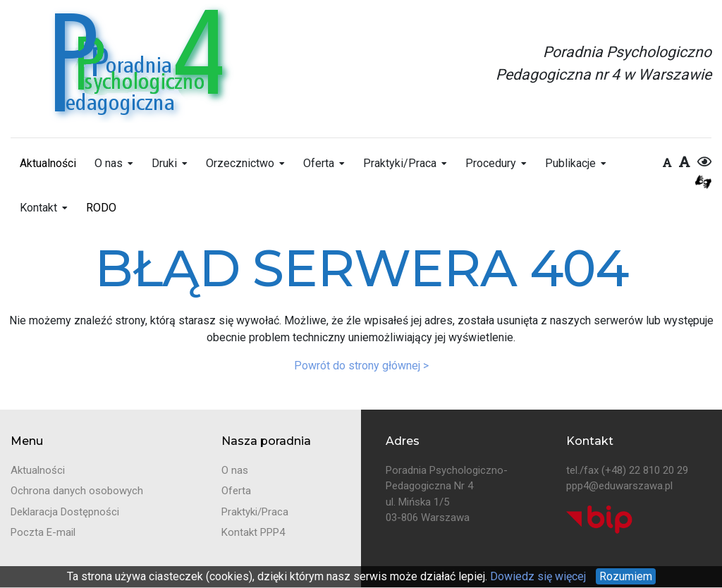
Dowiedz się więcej (537, 576)
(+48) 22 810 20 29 (645, 470)
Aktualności (48, 163)
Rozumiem (626, 576)
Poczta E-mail (43, 532)
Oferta (319, 163)
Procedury (491, 163)
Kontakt (38, 208)
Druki (164, 163)
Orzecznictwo (240, 163)
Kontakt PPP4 (253, 532)
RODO (101, 208)
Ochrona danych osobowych (77, 491)
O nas (109, 163)
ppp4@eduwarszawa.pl (619, 486)
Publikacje (570, 163)
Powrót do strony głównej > (361, 366)
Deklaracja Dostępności (65, 512)
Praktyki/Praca (400, 163)
